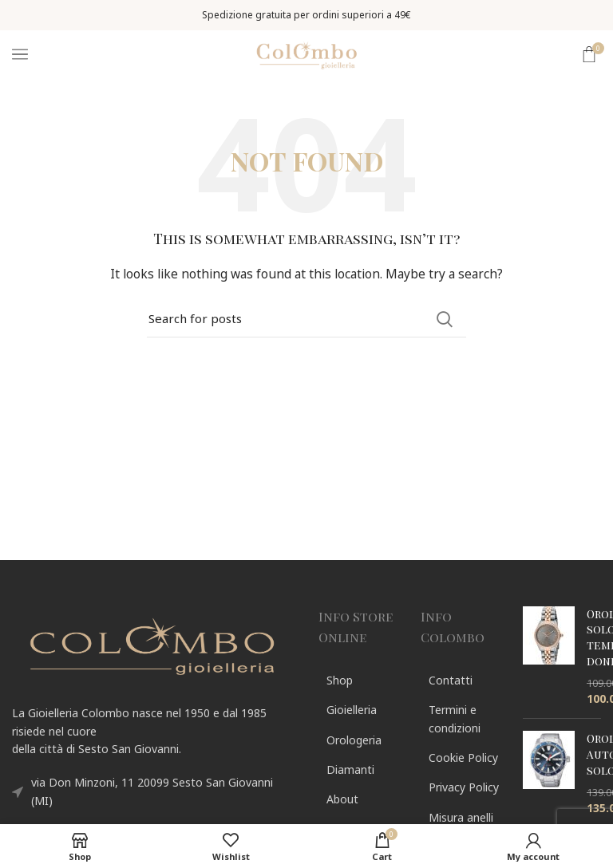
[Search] (306, 319)
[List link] (358, 681)
